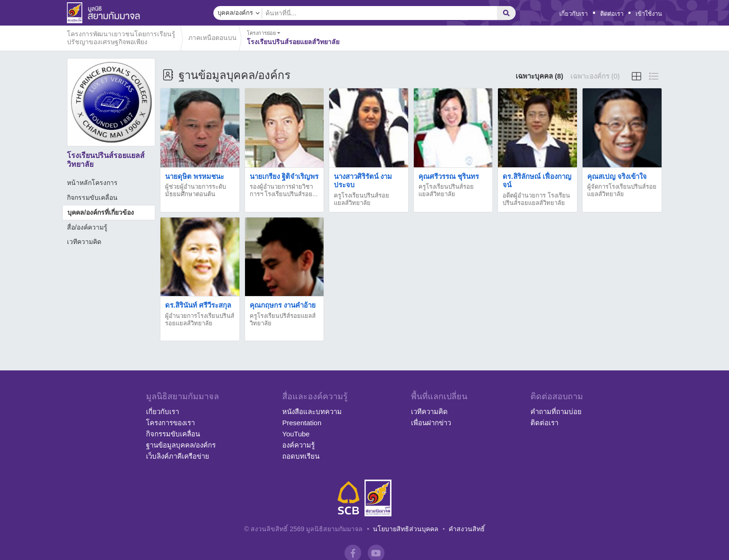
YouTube (296, 434)
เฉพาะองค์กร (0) (595, 76)
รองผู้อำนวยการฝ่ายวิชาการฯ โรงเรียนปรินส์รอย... (284, 190)
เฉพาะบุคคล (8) (540, 76)
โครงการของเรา (170, 423)
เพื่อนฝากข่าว (431, 423)
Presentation (302, 423)
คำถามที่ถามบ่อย (556, 412)
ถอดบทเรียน (301, 456)
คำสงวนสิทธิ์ (467, 529)
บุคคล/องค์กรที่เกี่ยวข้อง (101, 212)
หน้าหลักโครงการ (92, 183)
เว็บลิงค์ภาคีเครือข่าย (178, 456)
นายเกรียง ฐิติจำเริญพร (284, 176)
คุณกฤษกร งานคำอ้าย (283, 305)
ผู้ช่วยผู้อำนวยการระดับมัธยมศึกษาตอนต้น (196, 190)
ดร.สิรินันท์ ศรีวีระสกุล (198, 305)
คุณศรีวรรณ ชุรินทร (449, 176)
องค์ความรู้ (298, 445)
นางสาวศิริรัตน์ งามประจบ (363, 181)
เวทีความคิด (84, 242)
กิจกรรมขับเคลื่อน (92, 198)
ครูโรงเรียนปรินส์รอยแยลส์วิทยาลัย (446, 190)
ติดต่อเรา (612, 14)
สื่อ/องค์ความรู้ (87, 227)
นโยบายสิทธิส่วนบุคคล (406, 529)
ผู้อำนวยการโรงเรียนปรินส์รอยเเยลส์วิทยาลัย (200, 320)
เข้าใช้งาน (649, 14)
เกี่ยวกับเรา (573, 14)
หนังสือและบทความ (312, 412)
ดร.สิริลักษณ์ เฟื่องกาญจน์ (537, 181)
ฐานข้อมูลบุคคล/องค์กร (181, 445)
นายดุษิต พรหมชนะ (195, 176)
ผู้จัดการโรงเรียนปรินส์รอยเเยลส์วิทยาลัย (622, 190)
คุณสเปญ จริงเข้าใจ (617, 176)
